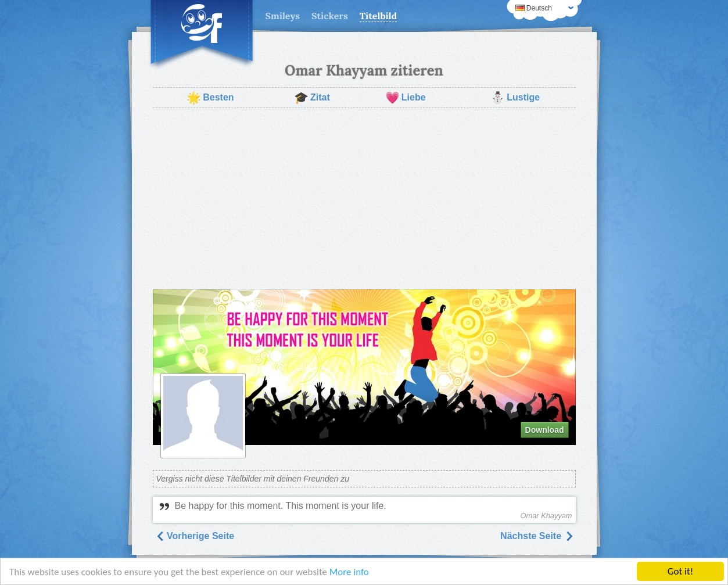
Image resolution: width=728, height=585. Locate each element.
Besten (210, 98)
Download (545, 430)
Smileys (283, 16)
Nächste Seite (537, 536)
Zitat (312, 98)
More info (349, 572)
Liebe (406, 98)
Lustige (515, 98)
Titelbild (379, 16)
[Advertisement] (364, 199)
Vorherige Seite (195, 536)
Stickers (330, 16)
